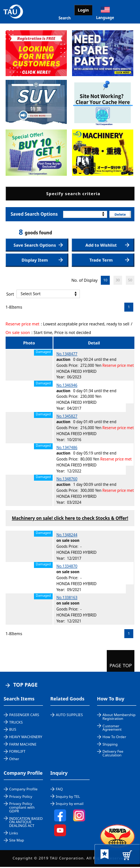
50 (130, 281)
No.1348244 (67, 536)
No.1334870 (67, 567)
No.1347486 (67, 449)
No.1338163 (67, 599)
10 (105, 281)
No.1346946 (67, 386)
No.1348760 (67, 480)
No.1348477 (67, 355)
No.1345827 (67, 418)
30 (118, 281)
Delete (120, 214)
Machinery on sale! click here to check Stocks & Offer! (70, 519)
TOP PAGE (25, 686)
